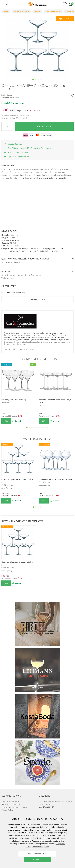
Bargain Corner (37, 299)
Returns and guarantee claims (14, 807)
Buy (6, 421)
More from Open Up (38, 439)
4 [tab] (41, 82)
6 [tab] (39, 430)
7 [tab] (42, 430)
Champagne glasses (47, 248)
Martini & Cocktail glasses (49, 251)
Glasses (33, 248)
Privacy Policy (7, 810)
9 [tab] (47, 430)
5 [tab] (37, 430)
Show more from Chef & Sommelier (19, 349)
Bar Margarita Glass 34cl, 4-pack (15, 400)
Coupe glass (63, 248)
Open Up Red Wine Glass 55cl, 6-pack (56, 479)
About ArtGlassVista (10, 802)
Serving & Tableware (19, 248)
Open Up (10, 95)
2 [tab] (36, 82)
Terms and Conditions (11, 804)
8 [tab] (45, 430)
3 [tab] (38, 82)
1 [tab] (33, 82)
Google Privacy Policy (41, 846)
